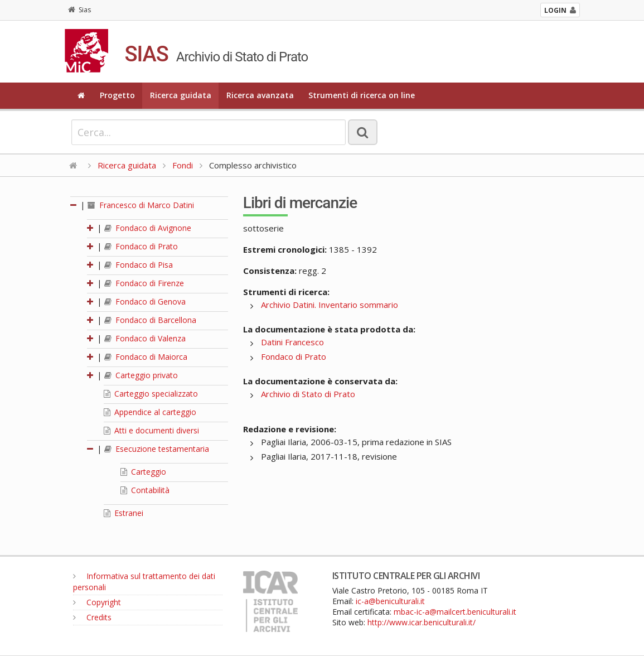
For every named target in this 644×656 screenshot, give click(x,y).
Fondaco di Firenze (144, 283)
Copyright (97, 602)
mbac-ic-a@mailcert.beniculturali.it (455, 612)
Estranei (124, 513)
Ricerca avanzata (260, 95)
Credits (92, 617)
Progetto (117, 95)
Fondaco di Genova (145, 302)
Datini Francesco (292, 342)
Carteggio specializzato (151, 394)
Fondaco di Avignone (148, 228)
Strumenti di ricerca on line (362, 95)
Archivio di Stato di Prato (308, 394)
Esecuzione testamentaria (157, 449)
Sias (79, 10)
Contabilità (145, 490)
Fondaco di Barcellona (150, 320)
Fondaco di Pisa (139, 265)
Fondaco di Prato (141, 246)
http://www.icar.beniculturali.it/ (422, 622)
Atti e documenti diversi (151, 430)
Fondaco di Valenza (145, 338)
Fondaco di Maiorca (146, 357)
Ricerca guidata (181, 95)
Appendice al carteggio (150, 412)
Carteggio (143, 472)
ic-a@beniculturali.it (390, 601)
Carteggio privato (141, 375)
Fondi (183, 165)
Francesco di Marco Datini (141, 205)
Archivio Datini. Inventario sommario (330, 305)
